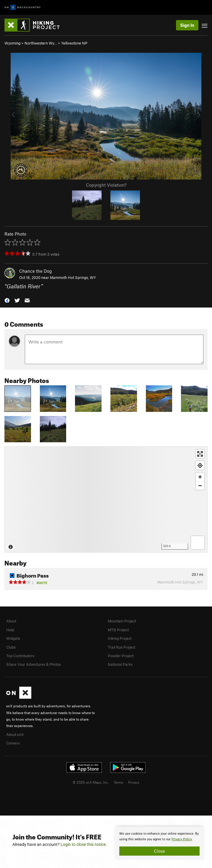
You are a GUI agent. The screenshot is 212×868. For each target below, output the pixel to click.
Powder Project (121, 656)
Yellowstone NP (74, 43)
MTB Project (118, 630)
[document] (159, 843)
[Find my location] (200, 465)
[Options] (198, 543)
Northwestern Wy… (41, 43)
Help (10, 630)
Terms (118, 782)
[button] (7, 300)
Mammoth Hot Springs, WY (73, 277)
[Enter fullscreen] (200, 454)
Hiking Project (120, 638)
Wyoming (12, 43)
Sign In (187, 25)
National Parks (120, 664)
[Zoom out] (200, 485)
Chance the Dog (36, 271)
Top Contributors (20, 656)
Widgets (13, 638)
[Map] (106, 499)
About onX (15, 734)
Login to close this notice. (84, 844)
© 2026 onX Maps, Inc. (91, 782)
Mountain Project (122, 621)
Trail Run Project (122, 647)
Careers (13, 743)
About (11, 621)
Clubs (11, 647)
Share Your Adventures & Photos (34, 664)
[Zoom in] (200, 477)
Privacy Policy (182, 839)
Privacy (134, 782)
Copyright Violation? (106, 185)
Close (159, 851)
